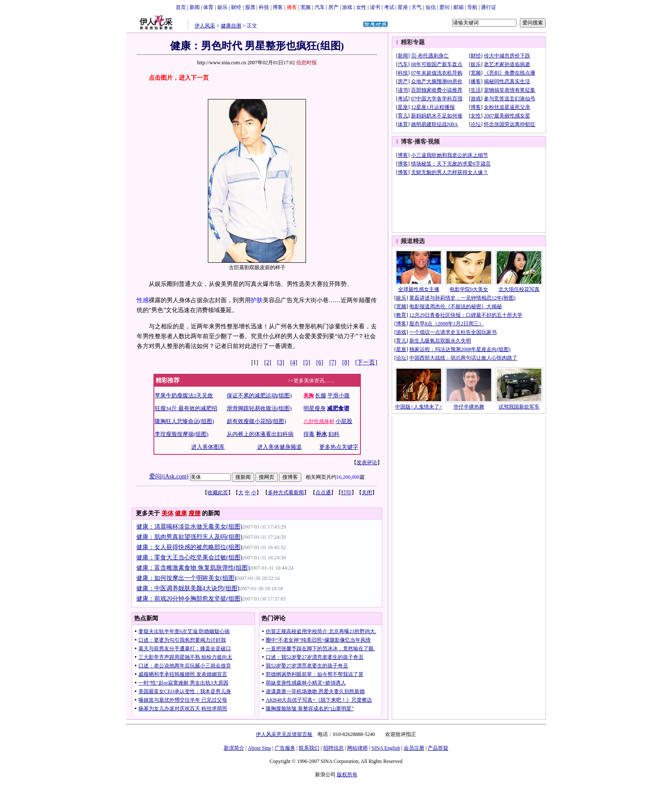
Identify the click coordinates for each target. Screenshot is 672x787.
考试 (389, 7)
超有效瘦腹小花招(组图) (256, 421)
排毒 (309, 434)
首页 (181, 7)
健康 (181, 513)
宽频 (306, 7)
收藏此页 (218, 493)
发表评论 (367, 463)
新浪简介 (234, 748)
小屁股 (344, 421)
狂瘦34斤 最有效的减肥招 (186, 408)
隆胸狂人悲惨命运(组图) (184, 421)
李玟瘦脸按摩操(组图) (182, 434)
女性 (361, 7)
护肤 (257, 300)
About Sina (259, 748)
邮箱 (459, 7)
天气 (417, 7)
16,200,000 (348, 477)
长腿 (321, 395)
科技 (264, 7)
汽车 (320, 7)
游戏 (347, 7)
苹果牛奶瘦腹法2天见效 (184, 395)
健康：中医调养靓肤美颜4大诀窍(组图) (188, 588)
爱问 (444, 7)
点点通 (323, 493)
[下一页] (366, 362)
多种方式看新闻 (286, 493)
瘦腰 (195, 513)
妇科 (334, 434)
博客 (278, 7)
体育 (208, 7)
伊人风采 (205, 26)
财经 (236, 7)
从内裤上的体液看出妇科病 (260, 434)
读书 (375, 7)
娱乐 (222, 7)
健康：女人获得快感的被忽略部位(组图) (189, 547)
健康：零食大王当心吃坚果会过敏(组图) (189, 557)
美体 (168, 513)
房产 (333, 7)
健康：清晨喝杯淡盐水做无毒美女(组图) (189, 527)
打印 (346, 493)
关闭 (367, 493)
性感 (143, 300)
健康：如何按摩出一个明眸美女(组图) (186, 578)
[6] (320, 362)
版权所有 (347, 775)
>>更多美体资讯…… (312, 381)
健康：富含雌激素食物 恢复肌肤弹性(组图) (193, 568)
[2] (268, 362)
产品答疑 (438, 748)
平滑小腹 (339, 395)
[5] (307, 362)
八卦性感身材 (319, 421)
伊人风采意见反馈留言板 (284, 734)
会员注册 (414, 748)
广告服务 (285, 748)
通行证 (489, 7)
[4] (294, 362)
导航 (472, 7)
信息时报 (306, 63)
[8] (346, 362)
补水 (321, 434)
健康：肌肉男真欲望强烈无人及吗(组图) (189, 537)
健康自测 (231, 26)
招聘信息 (333, 748)
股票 (250, 7)
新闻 (195, 7)
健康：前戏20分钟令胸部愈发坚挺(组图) (189, 599)
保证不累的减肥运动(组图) (259, 395)
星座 (403, 7)
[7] (333, 362)
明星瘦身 (315, 408)
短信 (431, 7)
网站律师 (357, 748)
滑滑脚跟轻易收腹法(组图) (259, 408)
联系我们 (309, 748)
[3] (281, 362)
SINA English (385, 748)
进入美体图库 (208, 447)
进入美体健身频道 (279, 447)
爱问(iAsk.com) (169, 476)
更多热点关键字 (339, 447)
